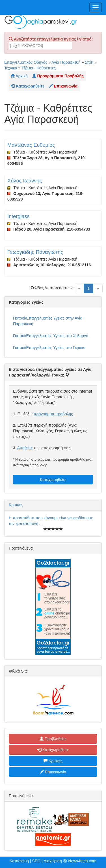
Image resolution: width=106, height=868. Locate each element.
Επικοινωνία (53, 772)
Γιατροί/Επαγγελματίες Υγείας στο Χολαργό (51, 336)
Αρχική (19, 76)
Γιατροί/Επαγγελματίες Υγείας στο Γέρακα (49, 348)
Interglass (19, 216)
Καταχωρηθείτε (53, 480)
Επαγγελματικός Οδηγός (26, 62)
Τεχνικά (11, 68)
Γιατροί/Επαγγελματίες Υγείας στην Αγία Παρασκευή (48, 321)
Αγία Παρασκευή (66, 62)
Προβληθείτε (53, 739)
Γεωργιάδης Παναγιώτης (35, 252)
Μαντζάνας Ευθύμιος (31, 145)
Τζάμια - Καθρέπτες (39, 68)
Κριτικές (16, 505)
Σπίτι (89, 62)
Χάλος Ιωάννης (25, 181)
